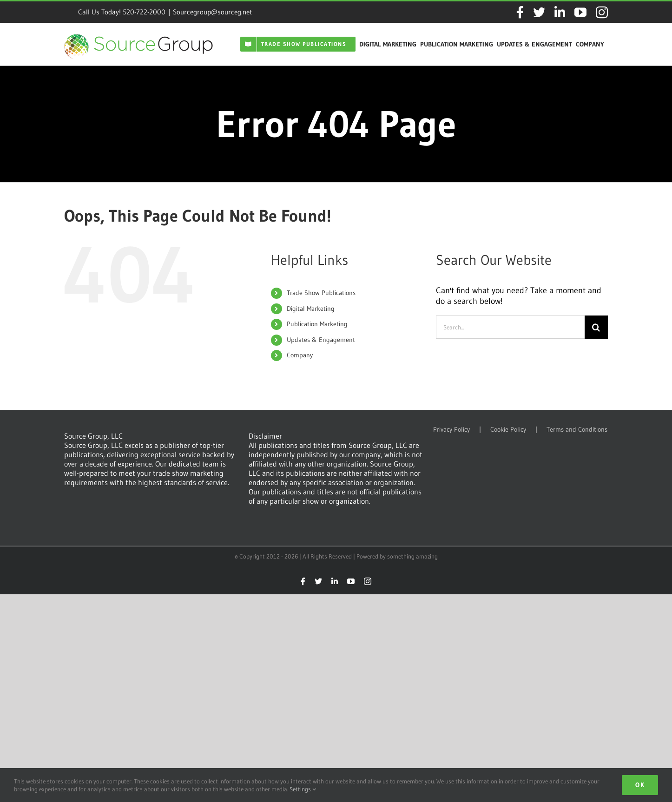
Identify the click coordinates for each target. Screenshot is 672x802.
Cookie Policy (508, 430)
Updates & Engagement (321, 340)
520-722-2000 (144, 12)
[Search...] (510, 327)
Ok (640, 785)
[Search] (596, 327)
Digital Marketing (311, 309)
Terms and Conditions (577, 430)
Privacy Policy (451, 430)
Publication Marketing (317, 324)
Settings (303, 789)
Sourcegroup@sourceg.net (212, 12)
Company (300, 355)
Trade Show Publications (321, 293)
